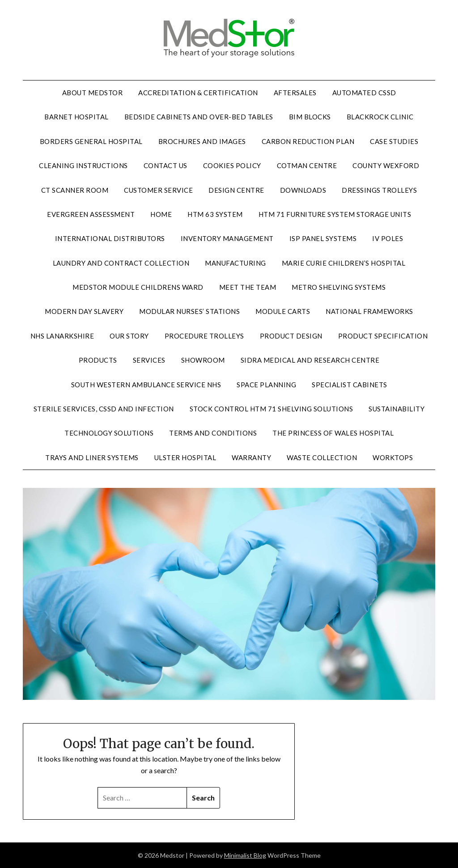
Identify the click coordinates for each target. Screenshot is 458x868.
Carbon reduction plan (308, 141)
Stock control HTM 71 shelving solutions (271, 409)
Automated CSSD (364, 93)
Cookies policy (232, 165)
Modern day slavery (84, 311)
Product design (291, 336)
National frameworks (369, 311)
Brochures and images (202, 141)
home (161, 214)
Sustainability (397, 409)
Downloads (303, 190)
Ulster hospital (185, 457)
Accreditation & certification (198, 93)
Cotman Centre (307, 165)
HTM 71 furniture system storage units (335, 214)
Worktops (393, 457)
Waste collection (322, 457)
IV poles (388, 238)
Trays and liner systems (92, 457)
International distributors (110, 238)
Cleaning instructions (83, 165)
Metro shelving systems (339, 287)
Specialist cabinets (350, 385)
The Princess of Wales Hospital (333, 433)
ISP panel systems (323, 238)
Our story (129, 336)
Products (98, 360)
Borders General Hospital (91, 141)
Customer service (158, 190)
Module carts (283, 311)
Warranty (251, 457)
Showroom (203, 360)
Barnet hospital (76, 117)
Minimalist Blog (245, 855)
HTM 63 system (215, 214)
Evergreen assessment (91, 214)
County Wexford (386, 165)
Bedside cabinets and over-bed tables (199, 117)
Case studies (394, 141)
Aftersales (295, 93)
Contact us (165, 165)
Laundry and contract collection (121, 263)
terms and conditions (213, 433)
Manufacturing (235, 263)
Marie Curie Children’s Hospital (344, 263)
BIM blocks (310, 117)
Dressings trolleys (379, 190)
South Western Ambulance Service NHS (146, 385)
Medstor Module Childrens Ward (138, 287)
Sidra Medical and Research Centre (310, 360)
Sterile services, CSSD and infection (104, 409)
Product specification (383, 336)
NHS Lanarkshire (62, 336)
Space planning (266, 385)
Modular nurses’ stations (189, 311)
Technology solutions (109, 433)
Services (149, 360)
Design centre (236, 190)
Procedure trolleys (204, 336)
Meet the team (248, 287)
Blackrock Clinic (380, 117)
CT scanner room (75, 190)
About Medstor (93, 93)
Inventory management (227, 238)
